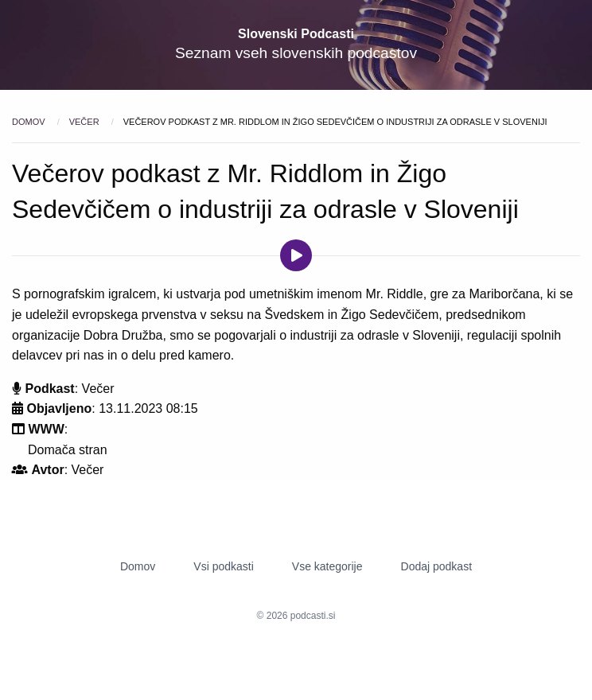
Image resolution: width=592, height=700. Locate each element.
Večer (86, 122)
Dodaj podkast (437, 566)
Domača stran (68, 450)
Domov (30, 122)
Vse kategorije (327, 566)
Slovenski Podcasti (296, 34)
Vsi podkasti (223, 566)
